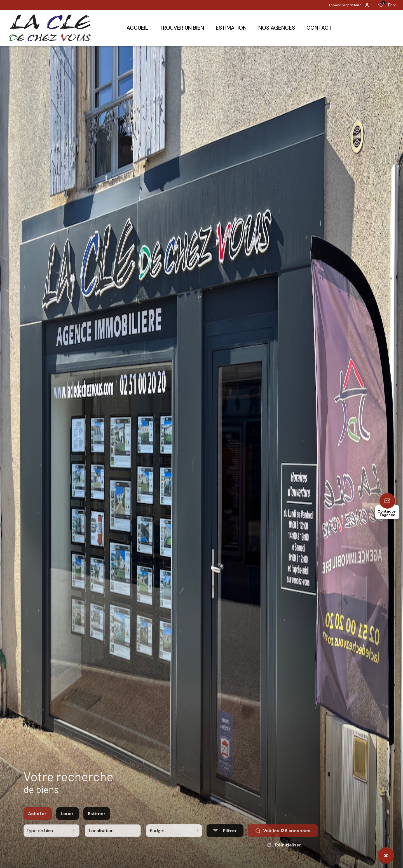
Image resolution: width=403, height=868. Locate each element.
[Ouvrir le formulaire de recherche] (225, 835)
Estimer (97, 818)
